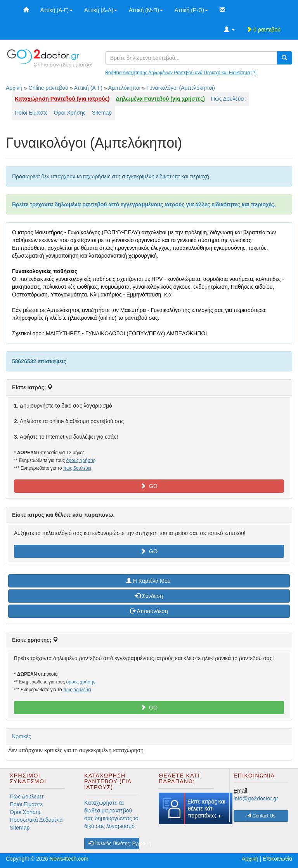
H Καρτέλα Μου (149, 581)
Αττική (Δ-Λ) (101, 10)
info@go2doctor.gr (256, 798)
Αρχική (14, 88)
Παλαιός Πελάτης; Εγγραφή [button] (114, 844)
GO (149, 486)
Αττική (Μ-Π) (146, 10)
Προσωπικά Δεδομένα (36, 820)
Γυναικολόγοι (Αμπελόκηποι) (181, 88)
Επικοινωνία (277, 859)
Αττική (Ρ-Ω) (191, 10)
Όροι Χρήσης (70, 113)
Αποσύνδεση (149, 611)
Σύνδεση (149, 596)
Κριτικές (22, 736)
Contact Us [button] (261, 816)
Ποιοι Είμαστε (31, 113)
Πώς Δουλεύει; (229, 99)
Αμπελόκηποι (124, 88)
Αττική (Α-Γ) (56, 10)
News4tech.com (69, 859)
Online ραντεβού (48, 88)
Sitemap (102, 113)
